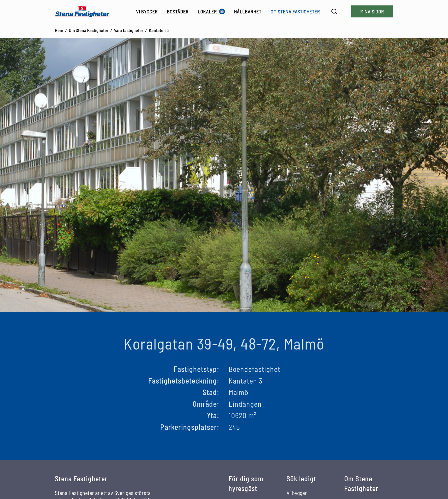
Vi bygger (297, 493)
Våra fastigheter (129, 30)
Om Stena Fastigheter (89, 30)
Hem (59, 30)
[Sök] (334, 12)
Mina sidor (372, 11)
